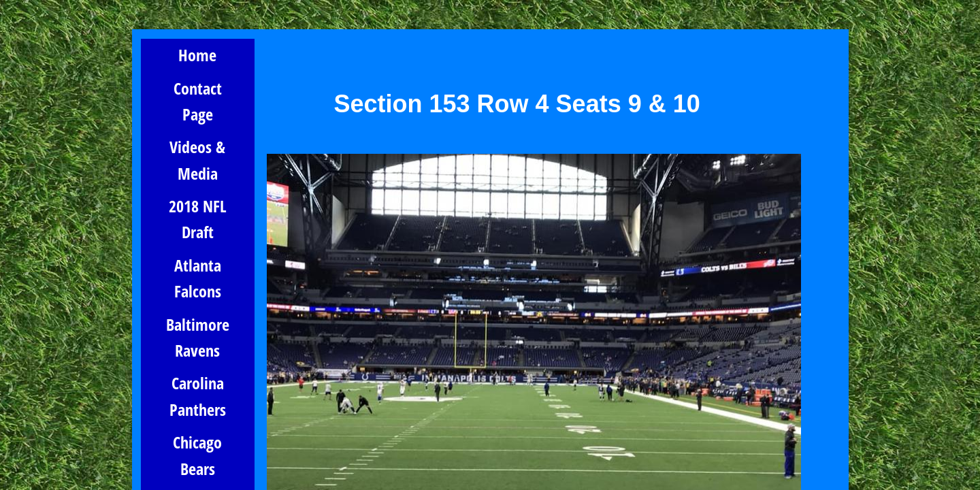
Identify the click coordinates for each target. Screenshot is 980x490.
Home (197, 55)
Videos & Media (197, 160)
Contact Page (198, 101)
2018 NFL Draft (198, 219)
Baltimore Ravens (198, 337)
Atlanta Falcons (198, 278)
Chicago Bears (197, 455)
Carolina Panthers (198, 396)
